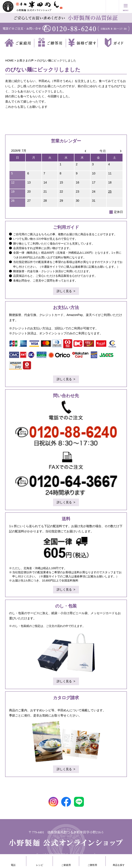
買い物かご (112, 6)
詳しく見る (64, 291)
